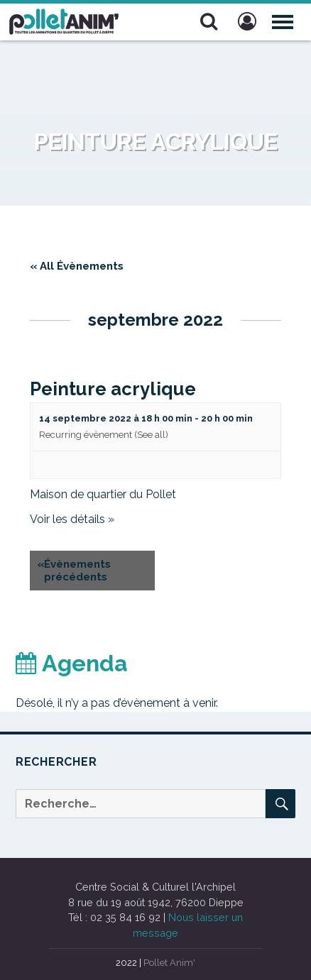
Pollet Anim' (169, 963)
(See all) (151, 435)
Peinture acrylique (113, 389)
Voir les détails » (72, 519)
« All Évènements (77, 266)
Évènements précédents (74, 571)
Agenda (72, 663)
